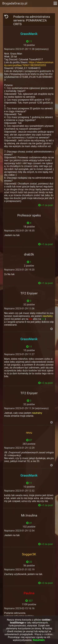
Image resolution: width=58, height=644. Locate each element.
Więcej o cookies (43, 634)
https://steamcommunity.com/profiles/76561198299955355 (29, 64)
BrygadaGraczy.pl (15, 3)
